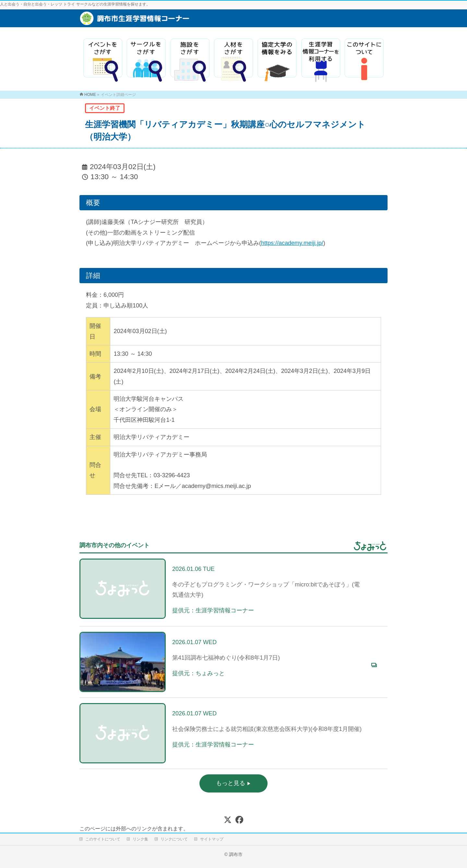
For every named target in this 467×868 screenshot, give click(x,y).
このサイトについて (103, 839)
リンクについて (174, 839)
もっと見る (231, 783)
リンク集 (140, 839)
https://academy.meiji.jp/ (292, 243)
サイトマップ (212, 839)
